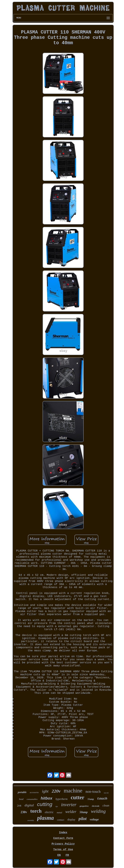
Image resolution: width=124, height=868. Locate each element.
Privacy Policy (63, 844)
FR (67, 855)
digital (29, 805)
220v (56, 791)
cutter (77, 797)
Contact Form (63, 838)
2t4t (19, 806)
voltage (94, 819)
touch (102, 799)
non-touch (93, 792)
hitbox (46, 798)
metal (59, 812)
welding (98, 811)
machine (73, 791)
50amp (84, 812)
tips (57, 806)
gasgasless (84, 806)
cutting (45, 804)
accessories (34, 792)
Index (63, 832)
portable (22, 792)
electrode (96, 806)
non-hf (106, 793)
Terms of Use (63, 849)
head (21, 799)
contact (61, 820)
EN (59, 855)
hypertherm (62, 799)
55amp (91, 799)
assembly (31, 820)
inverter (69, 804)
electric (49, 812)
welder (71, 812)
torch (36, 811)
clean (106, 805)
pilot (83, 819)
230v (24, 812)
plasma (45, 818)
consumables (32, 799)
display (71, 820)
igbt (45, 791)
